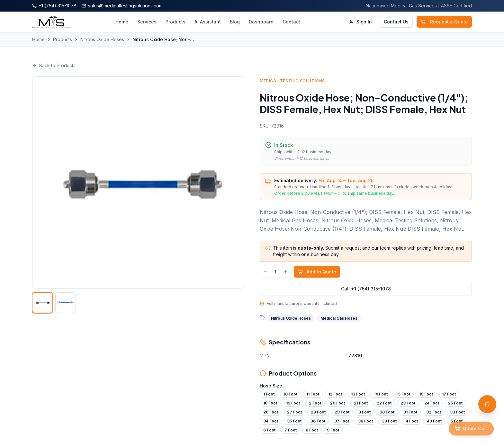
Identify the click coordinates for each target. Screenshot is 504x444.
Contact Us (396, 22)
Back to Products (54, 65)
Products (175, 22)
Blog (235, 22)
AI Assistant (208, 22)
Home (122, 22)
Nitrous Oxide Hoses (102, 39)
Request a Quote (444, 22)
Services (147, 22)
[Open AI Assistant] (487, 404)
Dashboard (261, 22)
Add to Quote (319, 272)
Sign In (360, 22)
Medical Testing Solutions (294, 81)
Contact (291, 22)
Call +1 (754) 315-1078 (368, 289)
